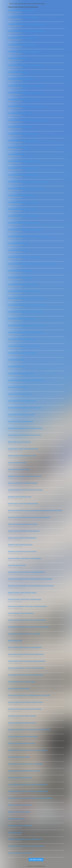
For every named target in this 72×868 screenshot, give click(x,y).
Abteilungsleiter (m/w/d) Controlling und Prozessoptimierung (25, 312)
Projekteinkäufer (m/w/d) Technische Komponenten (23, 17)
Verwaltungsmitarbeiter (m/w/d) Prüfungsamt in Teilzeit (24, 291)
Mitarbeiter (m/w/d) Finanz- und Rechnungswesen (22, 141)
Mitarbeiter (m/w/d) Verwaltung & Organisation (21, 10)
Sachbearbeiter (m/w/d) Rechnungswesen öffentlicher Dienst (25, 675)
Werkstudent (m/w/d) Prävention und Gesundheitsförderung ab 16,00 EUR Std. (31, 586)
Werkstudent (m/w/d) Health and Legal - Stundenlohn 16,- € (25, 839)
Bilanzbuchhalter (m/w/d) (15, 640)
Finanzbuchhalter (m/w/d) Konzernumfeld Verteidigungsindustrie (27, 661)
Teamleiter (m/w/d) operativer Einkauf (19, 757)
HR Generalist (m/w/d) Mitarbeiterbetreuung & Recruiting (24, 435)
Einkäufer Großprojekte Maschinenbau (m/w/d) (21, 743)
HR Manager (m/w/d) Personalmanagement (21, 421)
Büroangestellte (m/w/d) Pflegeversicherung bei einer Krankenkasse (28, 750)
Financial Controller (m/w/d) (16, 360)
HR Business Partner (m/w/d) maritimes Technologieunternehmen (27, 24)
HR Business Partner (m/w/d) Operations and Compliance (25, 709)
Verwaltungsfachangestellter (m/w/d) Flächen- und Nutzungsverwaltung (29, 236)
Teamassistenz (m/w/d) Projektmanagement (21, 79)
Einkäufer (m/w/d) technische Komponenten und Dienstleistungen (27, 620)
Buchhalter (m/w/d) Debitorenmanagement (20, 271)
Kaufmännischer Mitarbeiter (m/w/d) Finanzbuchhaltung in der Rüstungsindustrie (31, 264)
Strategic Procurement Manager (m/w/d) (20, 394)
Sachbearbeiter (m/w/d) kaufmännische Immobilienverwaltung (26, 846)
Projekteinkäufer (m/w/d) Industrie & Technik (21, 373)
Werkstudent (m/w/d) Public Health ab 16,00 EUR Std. (24, 99)
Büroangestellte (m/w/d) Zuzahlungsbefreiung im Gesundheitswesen (28, 182)
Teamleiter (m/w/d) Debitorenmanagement (20, 545)
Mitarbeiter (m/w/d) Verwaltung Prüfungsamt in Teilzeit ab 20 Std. (27, 325)
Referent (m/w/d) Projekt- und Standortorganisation (23, 483)
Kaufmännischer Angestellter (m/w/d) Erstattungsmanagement (26, 332)
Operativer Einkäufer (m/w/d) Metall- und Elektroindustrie (24, 558)
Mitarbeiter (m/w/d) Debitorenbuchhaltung (20, 805)
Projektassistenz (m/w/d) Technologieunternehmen (23, 168)
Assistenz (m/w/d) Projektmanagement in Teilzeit (22, 456)
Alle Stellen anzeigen (36, 860)
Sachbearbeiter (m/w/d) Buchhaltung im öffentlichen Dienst (25, 65)
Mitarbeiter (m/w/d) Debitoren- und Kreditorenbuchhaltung (25, 476)
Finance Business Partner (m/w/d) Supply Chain (22, 45)
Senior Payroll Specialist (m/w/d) (17, 250)
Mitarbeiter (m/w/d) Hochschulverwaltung (20, 127)
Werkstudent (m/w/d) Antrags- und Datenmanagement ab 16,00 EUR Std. (29, 730)
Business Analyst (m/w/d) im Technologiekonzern (22, 538)
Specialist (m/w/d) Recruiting (16, 154)
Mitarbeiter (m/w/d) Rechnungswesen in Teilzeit (22, 209)
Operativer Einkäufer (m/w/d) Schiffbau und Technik (23, 175)
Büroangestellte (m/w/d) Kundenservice (19, 442)
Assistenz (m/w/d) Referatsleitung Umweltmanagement (24, 161)
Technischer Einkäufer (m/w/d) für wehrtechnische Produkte (25, 490)
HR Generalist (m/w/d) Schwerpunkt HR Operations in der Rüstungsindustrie (30, 798)
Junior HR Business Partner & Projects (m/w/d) (22, 682)
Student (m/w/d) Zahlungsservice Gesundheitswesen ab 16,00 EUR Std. (29, 695)
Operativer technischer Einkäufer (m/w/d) (20, 777)
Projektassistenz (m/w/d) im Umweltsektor (20, 825)
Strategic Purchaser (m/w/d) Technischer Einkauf (22, 593)
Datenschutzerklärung (39, 866)
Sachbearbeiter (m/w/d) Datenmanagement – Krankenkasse (25, 764)
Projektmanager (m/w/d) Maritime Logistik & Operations (24, 346)
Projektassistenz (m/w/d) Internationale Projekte (22, 353)
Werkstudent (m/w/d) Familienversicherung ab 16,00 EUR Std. (26, 106)
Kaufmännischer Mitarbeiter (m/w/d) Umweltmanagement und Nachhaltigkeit (30, 579)
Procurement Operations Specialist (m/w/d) (20, 853)
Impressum (30, 866)
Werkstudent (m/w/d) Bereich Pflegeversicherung (22, 723)
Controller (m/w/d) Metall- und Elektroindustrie (21, 195)
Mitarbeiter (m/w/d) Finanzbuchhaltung (19, 812)
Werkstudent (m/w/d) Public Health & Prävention (22, 716)
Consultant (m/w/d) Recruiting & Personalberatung (22, 38)
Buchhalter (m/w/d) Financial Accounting (20, 497)
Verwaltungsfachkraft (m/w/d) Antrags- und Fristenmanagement (26, 86)
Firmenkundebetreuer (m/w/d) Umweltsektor (21, 613)
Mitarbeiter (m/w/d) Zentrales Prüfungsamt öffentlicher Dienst (26, 188)
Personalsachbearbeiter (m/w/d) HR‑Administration (23, 134)
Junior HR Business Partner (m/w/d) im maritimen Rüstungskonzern (28, 784)
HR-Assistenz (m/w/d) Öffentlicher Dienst (20, 113)
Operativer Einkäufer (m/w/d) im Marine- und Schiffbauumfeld (26, 380)
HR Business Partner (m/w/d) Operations (20, 278)
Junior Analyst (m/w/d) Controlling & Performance (22, 339)
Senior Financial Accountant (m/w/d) (18, 243)
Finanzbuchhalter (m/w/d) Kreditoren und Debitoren (23, 284)
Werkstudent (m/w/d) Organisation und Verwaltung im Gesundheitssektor (29, 517)
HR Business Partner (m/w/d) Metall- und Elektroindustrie (25, 599)
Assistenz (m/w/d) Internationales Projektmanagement (24, 531)
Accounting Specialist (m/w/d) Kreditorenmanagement (24, 216)
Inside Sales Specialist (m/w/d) (17, 565)
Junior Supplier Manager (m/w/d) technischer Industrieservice (26, 654)
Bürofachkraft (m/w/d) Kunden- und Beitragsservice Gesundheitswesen (28, 627)
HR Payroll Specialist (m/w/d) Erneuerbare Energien (23, 736)
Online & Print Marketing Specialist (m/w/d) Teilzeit (23, 524)
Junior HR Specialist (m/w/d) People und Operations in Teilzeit (26, 31)
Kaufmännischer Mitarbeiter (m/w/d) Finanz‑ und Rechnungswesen (27, 606)
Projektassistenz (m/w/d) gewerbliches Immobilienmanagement (26, 572)
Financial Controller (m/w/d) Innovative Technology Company (26, 702)
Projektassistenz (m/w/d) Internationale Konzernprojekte (24, 634)
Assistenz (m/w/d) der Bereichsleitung (19, 688)
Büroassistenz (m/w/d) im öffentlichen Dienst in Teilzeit (24, 771)
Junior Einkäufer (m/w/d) (15, 832)
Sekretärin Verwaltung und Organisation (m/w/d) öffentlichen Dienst (27, 120)
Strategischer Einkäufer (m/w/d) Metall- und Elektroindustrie (25, 93)
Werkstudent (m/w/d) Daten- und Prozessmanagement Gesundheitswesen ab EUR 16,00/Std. (35, 510)
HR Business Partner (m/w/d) (16, 367)
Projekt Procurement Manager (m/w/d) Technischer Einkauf (25, 428)
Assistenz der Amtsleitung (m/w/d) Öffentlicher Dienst (23, 223)
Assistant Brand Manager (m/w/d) (18, 58)
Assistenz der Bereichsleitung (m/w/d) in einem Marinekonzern (26, 668)
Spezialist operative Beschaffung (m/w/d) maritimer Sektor (25, 408)
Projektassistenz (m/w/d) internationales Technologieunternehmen (27, 305)
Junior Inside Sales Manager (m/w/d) (19, 469)
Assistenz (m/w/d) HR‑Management (18, 72)
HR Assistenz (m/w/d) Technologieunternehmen (22, 319)
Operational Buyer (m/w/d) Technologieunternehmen (23, 449)
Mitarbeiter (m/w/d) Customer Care (18, 147)
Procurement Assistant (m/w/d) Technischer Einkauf (23, 202)
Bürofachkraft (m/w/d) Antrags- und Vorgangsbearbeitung (24, 230)
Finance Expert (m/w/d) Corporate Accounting (21, 414)
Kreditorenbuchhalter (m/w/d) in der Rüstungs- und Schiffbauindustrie (28, 791)
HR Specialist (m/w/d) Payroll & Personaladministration (24, 52)
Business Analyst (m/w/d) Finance (18, 387)
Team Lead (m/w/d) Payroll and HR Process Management (25, 647)
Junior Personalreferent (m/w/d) (17, 462)
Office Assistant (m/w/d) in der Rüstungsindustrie (22, 401)
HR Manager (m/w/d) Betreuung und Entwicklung (22, 551)
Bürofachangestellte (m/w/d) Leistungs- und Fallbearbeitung (25, 298)
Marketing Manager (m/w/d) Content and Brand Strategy (24, 257)
